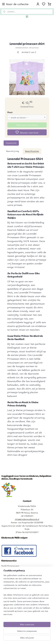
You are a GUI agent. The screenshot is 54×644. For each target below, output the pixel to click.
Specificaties (32, 151)
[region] (27, 596)
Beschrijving (13, 151)
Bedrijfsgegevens (10, 566)
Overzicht (11, 143)
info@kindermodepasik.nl (27, 519)
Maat (10, 112)
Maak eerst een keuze (27, 125)
